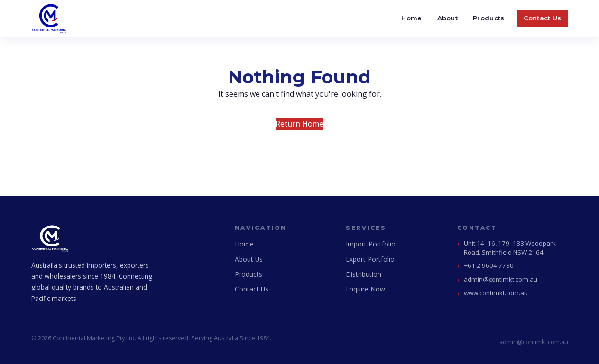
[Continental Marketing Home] (49, 18)
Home (411, 18)
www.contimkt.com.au (496, 293)
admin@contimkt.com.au (501, 279)
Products (488, 18)
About (448, 18)
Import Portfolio (371, 244)
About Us (249, 259)
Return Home (299, 124)
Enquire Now (365, 289)
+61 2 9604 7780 (489, 265)
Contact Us (543, 18)
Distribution (364, 274)
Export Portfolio (370, 259)
